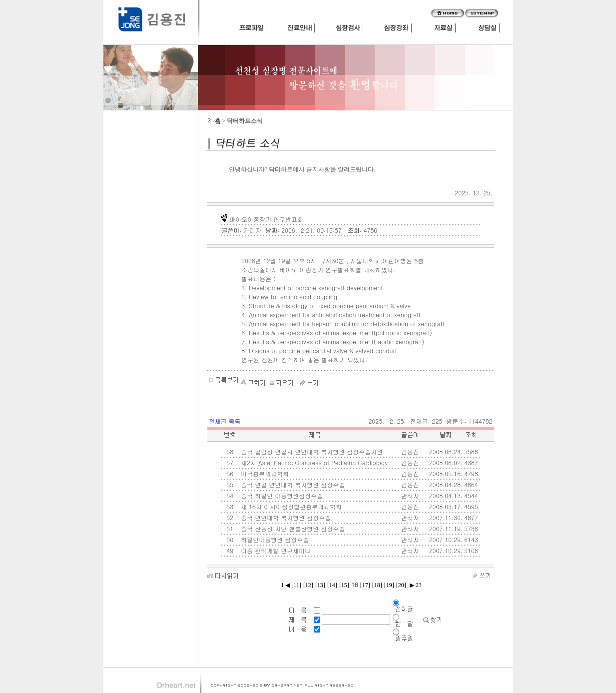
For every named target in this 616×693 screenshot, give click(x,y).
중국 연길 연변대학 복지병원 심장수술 (292, 484)
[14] (332, 585)
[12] (308, 585)
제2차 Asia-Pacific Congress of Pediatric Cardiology (313, 462)
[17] (365, 585)
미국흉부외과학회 (264, 473)
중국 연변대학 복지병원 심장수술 (285, 517)
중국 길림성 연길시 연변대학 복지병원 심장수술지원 (311, 451)
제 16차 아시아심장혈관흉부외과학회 (290, 506)
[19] (389, 585)
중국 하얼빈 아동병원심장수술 (281, 495)
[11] (296, 585)
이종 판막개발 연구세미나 (275, 550)
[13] (320, 585)
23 (418, 585)
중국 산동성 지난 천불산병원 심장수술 (292, 528)
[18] (377, 585)
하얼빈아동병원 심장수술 (274, 539)
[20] (401, 585)
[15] (344, 585)
